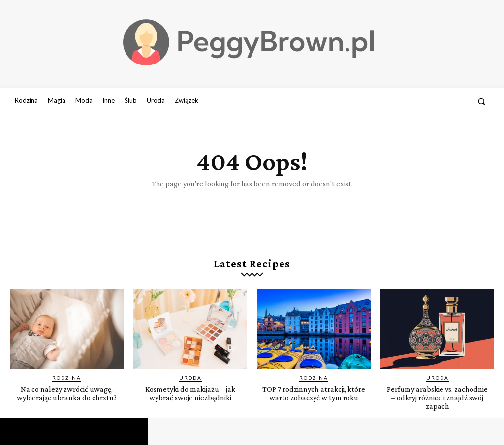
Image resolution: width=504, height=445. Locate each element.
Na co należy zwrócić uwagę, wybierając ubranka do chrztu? (67, 397)
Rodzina (67, 378)
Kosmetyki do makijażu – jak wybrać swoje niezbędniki (190, 393)
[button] (482, 101)
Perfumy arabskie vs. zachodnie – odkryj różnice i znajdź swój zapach (438, 397)
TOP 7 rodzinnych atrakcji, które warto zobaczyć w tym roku (314, 397)
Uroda (190, 378)
